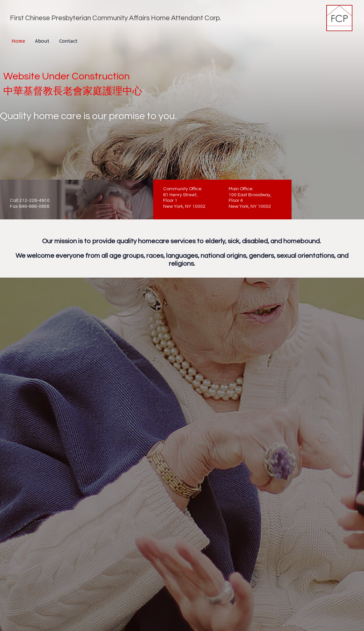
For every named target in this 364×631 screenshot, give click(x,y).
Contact (68, 41)
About (42, 41)
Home (18, 41)
